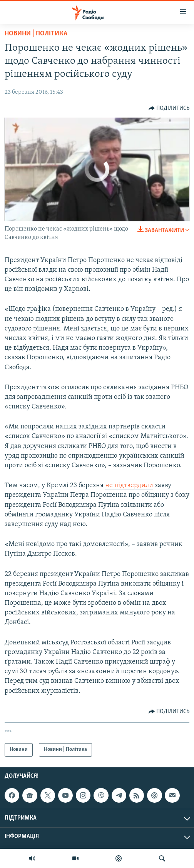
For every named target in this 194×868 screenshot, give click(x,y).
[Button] (169, 108)
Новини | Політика (36, 34)
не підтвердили (129, 485)
